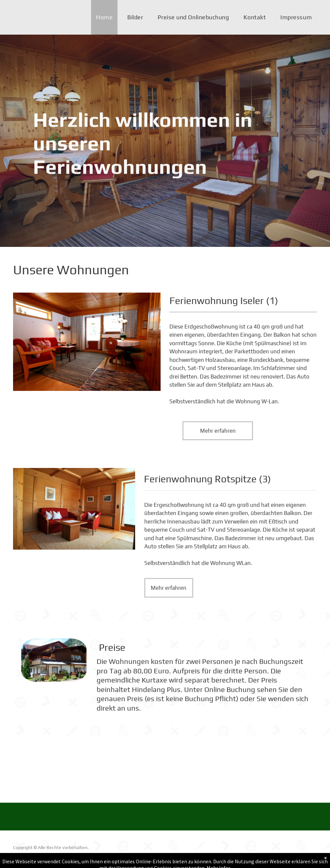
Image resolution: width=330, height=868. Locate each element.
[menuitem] (107, 17)
